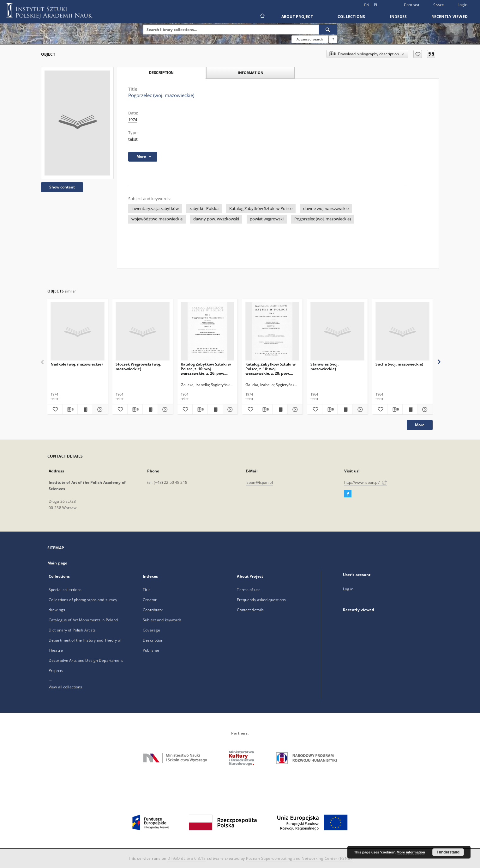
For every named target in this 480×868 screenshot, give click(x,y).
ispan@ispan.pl (259, 482)
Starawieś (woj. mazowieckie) (324, 366)
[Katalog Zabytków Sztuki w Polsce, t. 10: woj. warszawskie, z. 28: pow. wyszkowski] (272, 332)
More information (411, 852)
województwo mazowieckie (157, 219)
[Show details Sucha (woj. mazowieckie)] (424, 409)
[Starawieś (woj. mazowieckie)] (337, 332)
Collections (351, 17)
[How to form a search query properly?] (333, 39)
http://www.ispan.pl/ (366, 482)
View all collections (65, 687)
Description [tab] (161, 73)
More (420, 425)
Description (153, 640)
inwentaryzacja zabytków (155, 209)
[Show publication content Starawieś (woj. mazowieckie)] (345, 409)
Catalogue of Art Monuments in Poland (83, 620)
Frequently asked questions (261, 600)
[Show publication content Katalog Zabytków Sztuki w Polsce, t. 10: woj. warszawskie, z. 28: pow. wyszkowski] (280, 409)
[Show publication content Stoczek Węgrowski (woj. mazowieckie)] (150, 409)
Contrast (412, 5)
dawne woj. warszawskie (326, 209)
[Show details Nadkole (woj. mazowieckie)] (99, 409)
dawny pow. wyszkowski (216, 219)
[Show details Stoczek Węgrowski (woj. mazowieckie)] (164, 409)
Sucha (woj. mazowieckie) (399, 364)
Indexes (399, 17)
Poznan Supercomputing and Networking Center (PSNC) (299, 858)
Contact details (250, 610)
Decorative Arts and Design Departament (86, 660)
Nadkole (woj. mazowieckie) (77, 364)
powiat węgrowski (267, 219)
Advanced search (310, 39)
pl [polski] (376, 5)
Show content (62, 187)
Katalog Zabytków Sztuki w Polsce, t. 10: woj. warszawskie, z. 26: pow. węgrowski (206, 369)
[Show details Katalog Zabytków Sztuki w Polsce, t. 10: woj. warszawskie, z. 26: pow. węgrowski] (229, 409)
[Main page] (262, 16)
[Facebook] (348, 494)
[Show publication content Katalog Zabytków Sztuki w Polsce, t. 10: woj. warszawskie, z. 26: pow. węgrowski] (215, 409)
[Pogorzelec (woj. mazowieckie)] (77, 123)
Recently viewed (450, 17)
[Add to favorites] (418, 54)
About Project (297, 17)
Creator (150, 600)
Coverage (151, 630)
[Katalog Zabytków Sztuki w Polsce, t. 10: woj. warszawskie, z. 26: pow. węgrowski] (208, 332)
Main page (57, 563)
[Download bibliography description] (70, 409)
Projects (56, 671)
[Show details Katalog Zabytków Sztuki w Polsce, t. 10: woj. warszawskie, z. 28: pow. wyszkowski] (294, 409)
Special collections (65, 590)
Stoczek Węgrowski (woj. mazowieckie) (138, 366)
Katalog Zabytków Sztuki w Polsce (261, 209)
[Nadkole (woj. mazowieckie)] (78, 332)
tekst (133, 139)
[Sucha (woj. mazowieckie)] (402, 332)
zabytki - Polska (204, 209)
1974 (133, 120)
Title (147, 590)
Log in (348, 589)
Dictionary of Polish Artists (72, 630)
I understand (448, 852)
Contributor (153, 610)
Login (462, 5)
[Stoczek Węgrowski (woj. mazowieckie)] (143, 332)
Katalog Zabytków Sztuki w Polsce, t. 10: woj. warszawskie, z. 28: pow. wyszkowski (270, 369)
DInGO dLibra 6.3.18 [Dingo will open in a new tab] (187, 858)
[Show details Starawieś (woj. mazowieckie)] (359, 409)
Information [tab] (251, 73)
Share (439, 5)
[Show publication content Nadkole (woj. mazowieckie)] (85, 409)
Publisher (151, 650)
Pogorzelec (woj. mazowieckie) (323, 219)
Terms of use (249, 590)
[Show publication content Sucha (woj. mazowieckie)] (410, 409)
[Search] (328, 29)
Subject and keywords (162, 620)
